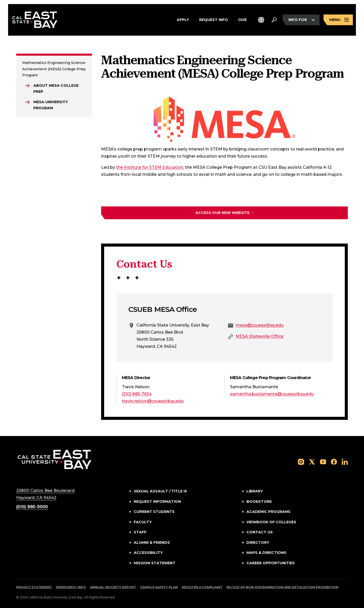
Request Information (157, 502)
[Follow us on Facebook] (334, 461)
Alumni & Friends (152, 542)
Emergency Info (71, 587)
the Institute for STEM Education (150, 167)
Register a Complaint (202, 587)
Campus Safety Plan (159, 587)
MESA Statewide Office (259, 336)
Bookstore (259, 502)
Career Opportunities (271, 563)
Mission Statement (155, 563)
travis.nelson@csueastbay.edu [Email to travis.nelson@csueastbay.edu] (153, 401)
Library (255, 491)
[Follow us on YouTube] (323, 461)
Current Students (154, 512)
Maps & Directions (266, 553)
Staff (140, 532)
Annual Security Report (113, 587)
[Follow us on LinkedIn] (345, 461)
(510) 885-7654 (137, 394)
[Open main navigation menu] (338, 20)
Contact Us (260, 532)
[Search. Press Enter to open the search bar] (274, 20)
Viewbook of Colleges (271, 522)
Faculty (143, 522)
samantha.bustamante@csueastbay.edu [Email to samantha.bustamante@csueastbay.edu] (272, 394)
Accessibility (148, 553)
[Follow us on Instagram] (301, 461)
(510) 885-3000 (32, 507)
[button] (261, 20)
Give (242, 20)
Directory (258, 542)
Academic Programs (268, 512)
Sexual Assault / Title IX (160, 491)
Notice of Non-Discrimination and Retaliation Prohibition (282, 587)
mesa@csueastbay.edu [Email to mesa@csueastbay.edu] (260, 325)
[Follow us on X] (312, 461)
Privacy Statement (34, 587)
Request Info (214, 20)
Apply (183, 20)
